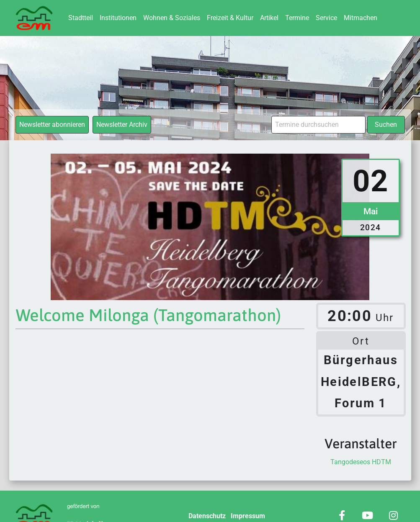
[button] (18, 504)
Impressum (248, 516)
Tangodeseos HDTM (361, 462)
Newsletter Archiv (122, 125)
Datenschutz (207, 516)
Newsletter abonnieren (52, 125)
